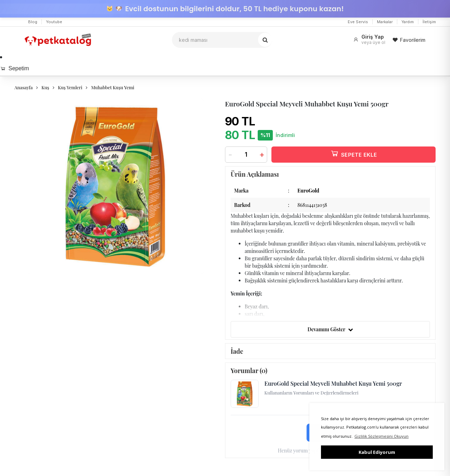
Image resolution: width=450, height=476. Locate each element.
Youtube (54, 22)
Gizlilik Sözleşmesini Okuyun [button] (381, 436)
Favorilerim (409, 40)
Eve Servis (358, 22)
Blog (33, 22)
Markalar (385, 22)
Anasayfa (24, 87)
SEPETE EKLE (354, 153)
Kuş (45, 87)
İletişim (429, 22)
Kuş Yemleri (70, 87)
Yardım (408, 22)
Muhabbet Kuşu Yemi (113, 87)
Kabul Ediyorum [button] (377, 452)
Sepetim (15, 68)
